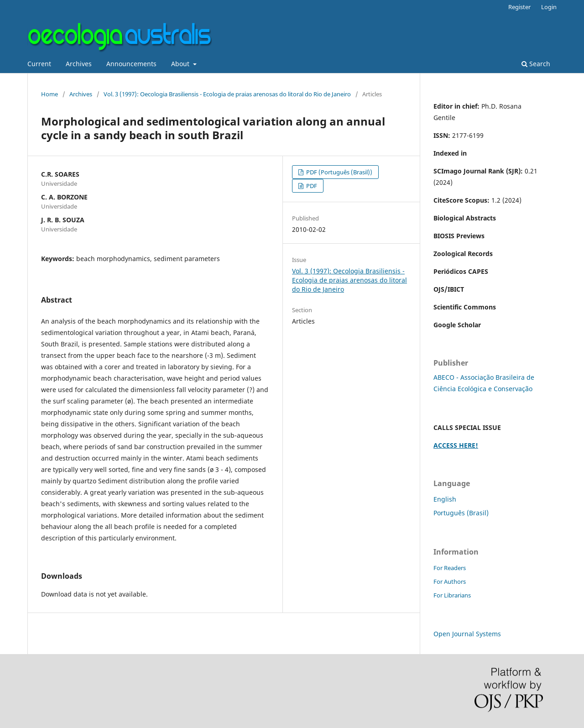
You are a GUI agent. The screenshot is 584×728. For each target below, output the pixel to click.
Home (50, 94)
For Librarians (452, 595)
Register (519, 7)
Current (39, 64)
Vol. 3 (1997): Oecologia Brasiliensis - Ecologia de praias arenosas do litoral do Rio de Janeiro (227, 94)
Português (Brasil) (461, 513)
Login (549, 7)
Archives (79, 64)
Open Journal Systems (467, 634)
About (181, 64)
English (445, 499)
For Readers (450, 568)
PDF (311, 186)
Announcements (131, 64)
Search (536, 64)
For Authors (450, 581)
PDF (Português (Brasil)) (339, 172)
